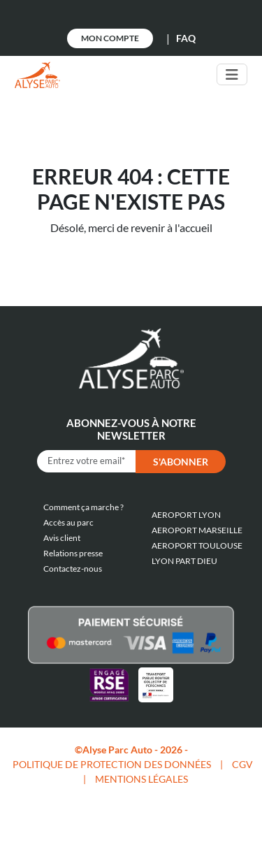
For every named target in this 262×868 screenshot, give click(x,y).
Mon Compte (110, 38)
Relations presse (73, 553)
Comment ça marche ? (83, 507)
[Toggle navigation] (232, 74)
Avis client (62, 538)
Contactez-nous (73, 569)
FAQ (186, 38)
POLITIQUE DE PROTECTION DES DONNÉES (112, 764)
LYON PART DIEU (184, 561)
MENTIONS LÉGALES (141, 779)
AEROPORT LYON (186, 515)
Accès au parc (68, 522)
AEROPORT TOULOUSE (197, 545)
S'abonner (181, 462)
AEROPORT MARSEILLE (197, 530)
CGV (242, 764)
